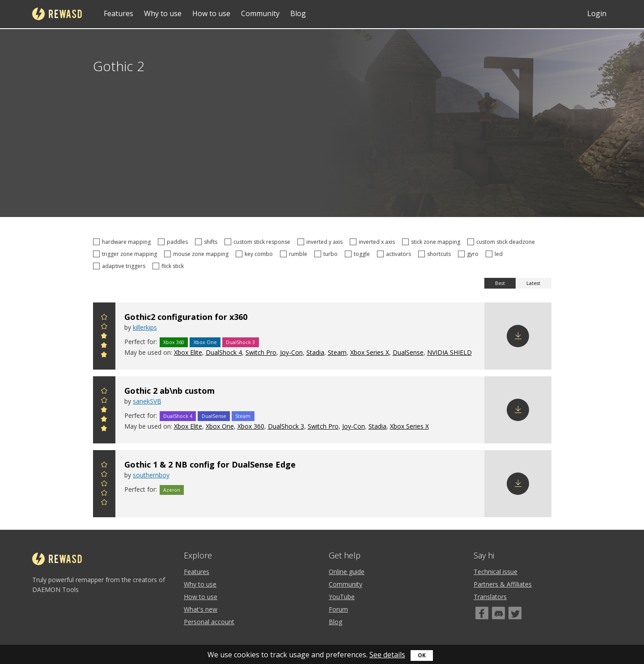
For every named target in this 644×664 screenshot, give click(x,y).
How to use (211, 13)
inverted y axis (321, 242)
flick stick (169, 266)
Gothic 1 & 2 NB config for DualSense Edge (210, 464)
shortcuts (436, 254)
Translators (490, 597)
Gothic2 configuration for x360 (186, 317)
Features (119, 13)
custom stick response (259, 242)
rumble (295, 254)
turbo (327, 254)
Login (597, 13)
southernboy (151, 475)
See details (387, 655)
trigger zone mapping (126, 254)
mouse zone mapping (198, 254)
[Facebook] (482, 613)
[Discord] (498, 613)
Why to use (163, 13)
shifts (208, 242)
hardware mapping (123, 242)
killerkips (145, 327)
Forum (338, 609)
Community (260, 13)
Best (500, 283)
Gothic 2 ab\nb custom (169, 391)
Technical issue (496, 572)
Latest (533, 283)
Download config (518, 336)
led (496, 254)
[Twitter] (515, 613)
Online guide (347, 572)
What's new (201, 609)
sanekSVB (147, 401)
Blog (298, 13)
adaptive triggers (121, 266)
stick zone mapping (432, 242)
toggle (359, 254)
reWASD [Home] (57, 14)
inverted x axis (374, 242)
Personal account (209, 622)
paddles (174, 242)
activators (395, 254)
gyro (470, 254)
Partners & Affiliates (503, 584)
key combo (256, 254)
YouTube (342, 597)
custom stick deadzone (502, 242)
